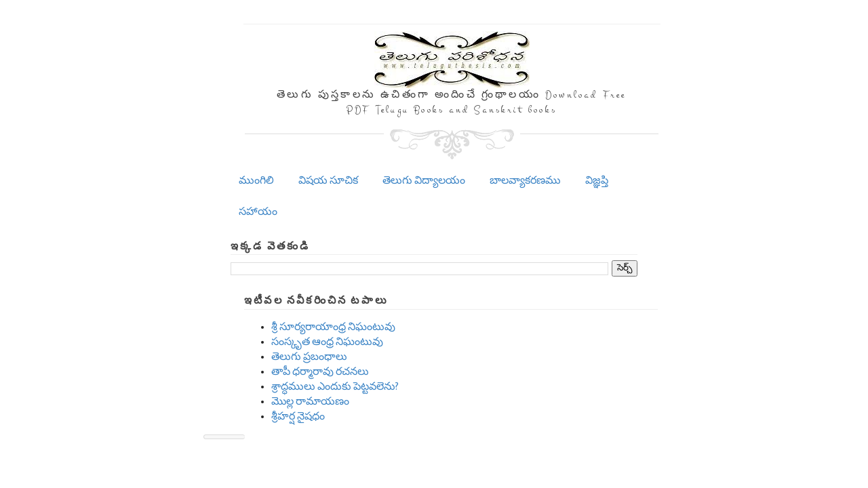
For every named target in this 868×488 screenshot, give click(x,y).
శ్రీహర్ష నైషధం (298, 416)
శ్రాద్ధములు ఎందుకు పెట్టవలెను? (335, 387)
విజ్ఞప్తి (597, 181)
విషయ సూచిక (328, 181)
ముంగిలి (256, 181)
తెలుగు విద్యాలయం (424, 181)
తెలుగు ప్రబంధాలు (309, 357)
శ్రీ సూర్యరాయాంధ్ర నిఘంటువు (333, 327)
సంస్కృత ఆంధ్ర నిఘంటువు (327, 342)
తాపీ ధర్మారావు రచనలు (320, 372)
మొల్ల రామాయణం (310, 402)
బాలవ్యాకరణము (525, 181)
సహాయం (258, 212)
